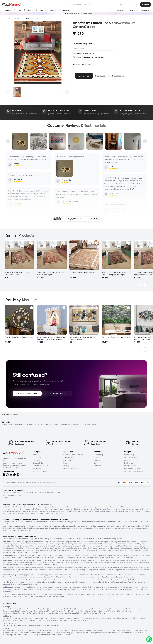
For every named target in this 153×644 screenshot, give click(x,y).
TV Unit (67, 635)
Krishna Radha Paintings (11, 609)
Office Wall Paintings (124, 611)
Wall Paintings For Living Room (87, 611)
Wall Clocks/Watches (77, 630)
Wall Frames (55, 625)
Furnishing (41, 424)
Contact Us (84, 76)
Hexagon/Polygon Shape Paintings (81, 613)
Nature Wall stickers (74, 618)
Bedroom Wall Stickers (50, 620)
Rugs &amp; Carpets (81, 424)
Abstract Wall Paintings (83, 609)
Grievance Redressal (70, 468)
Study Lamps (126, 630)
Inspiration (134, 10)
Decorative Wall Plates (38, 633)
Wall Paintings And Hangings (36, 613)
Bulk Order (67, 460)
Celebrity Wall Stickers (126, 618)
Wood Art (56, 630)
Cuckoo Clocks (114, 630)
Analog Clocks (102, 630)
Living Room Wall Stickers (32, 620)
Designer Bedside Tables (42, 635)
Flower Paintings (8, 611)
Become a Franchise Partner (73, 455)
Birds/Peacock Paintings (24, 611)
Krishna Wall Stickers (10, 618)
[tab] (7, 10)
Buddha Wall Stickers (42, 618)
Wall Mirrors (25, 633)
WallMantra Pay (69, 457)
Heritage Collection (53, 424)
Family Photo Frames (42, 625)
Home (8, 18)
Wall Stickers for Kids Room (12, 620)
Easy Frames (28, 625)
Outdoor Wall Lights (139, 630)
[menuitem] (122, 10)
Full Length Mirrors (127, 633)
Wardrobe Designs (131, 457)
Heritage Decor (67, 424)
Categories (146, 10)
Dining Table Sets (130, 466)
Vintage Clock (91, 630)
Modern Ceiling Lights (67, 633)
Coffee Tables (27, 635)
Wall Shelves (7, 630)
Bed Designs (129, 463)
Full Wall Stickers (141, 618)
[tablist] (36, 10)
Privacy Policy (38, 468)
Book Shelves (17, 630)
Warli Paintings (69, 609)
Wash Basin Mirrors (113, 633)
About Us (36, 455)
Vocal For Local (95, 424)
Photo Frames (8, 625)
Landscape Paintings (133, 609)
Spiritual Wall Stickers (58, 618)
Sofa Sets (128, 460)
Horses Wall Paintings (118, 609)
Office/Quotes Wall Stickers (107, 618)
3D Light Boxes (28, 630)
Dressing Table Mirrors (97, 633)
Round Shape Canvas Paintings (57, 613)
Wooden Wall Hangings (43, 630)
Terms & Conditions (40, 471)
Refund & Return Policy (41, 466)
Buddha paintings (41, 609)
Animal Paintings (70, 611)
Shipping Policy (38, 463)
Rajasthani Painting (40, 611)
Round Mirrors (140, 633)
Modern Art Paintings (55, 611)
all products (20, 424)
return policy (84, 57)
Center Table (17, 635)
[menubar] (127, 10)
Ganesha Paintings (27, 609)
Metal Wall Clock (58, 635)
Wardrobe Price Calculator (134, 471)
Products (17, 18)
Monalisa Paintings (82, 633)
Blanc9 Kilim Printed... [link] (32, 18)
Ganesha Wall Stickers (26, 618)
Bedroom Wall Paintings (107, 611)
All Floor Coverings (8, 424)
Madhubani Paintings (55, 609)
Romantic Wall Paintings (101, 609)
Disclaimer (37, 460)
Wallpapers (65, 630)
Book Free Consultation (27, 393)
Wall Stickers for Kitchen (68, 620)
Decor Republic (31, 424)
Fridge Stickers (83, 620)
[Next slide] (145, 285)
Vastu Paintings (100, 613)
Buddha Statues (52, 633)
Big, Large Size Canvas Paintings (14, 613)
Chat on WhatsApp (58, 393)
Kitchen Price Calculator (133, 468)
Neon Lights (7, 635)
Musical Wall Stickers (89, 618)
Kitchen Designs (130, 455)
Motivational (18, 625)
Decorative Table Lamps (11, 633)
